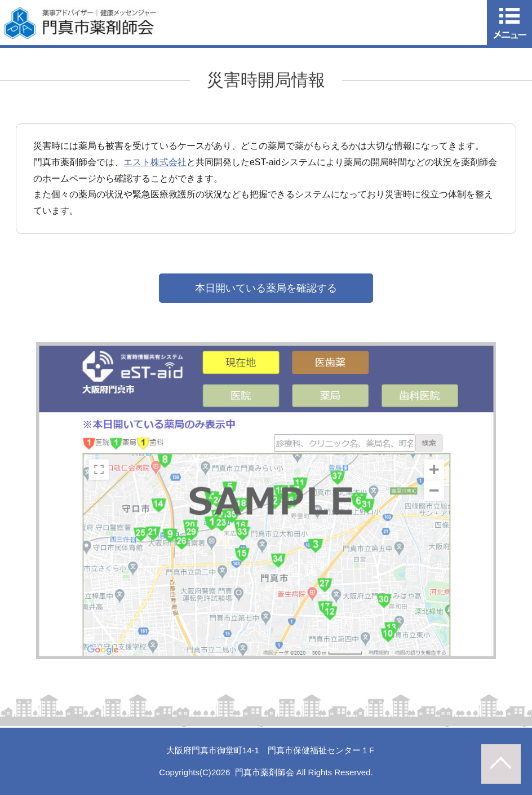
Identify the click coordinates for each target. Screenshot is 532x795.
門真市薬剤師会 (265, 772)
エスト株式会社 (155, 162)
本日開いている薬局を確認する (266, 288)
